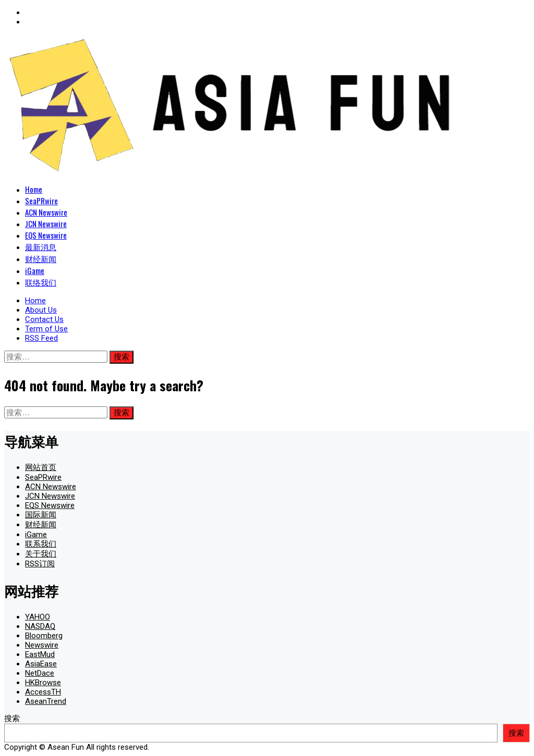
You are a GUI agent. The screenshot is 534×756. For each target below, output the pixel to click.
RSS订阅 (40, 564)
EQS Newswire (46, 235)
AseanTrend (46, 701)
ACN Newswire (46, 212)
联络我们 (41, 282)
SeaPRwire (41, 201)
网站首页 (41, 467)
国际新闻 (41, 515)
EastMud (40, 654)
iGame (35, 270)
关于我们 (41, 554)
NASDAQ (40, 626)
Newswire (42, 645)
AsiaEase (41, 664)
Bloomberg (44, 636)
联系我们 (41, 544)
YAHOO (38, 617)
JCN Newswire (46, 224)
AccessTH (43, 692)
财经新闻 (41, 258)
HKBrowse (43, 683)
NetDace (40, 673)
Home (34, 189)
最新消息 (41, 246)
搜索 (12, 718)
